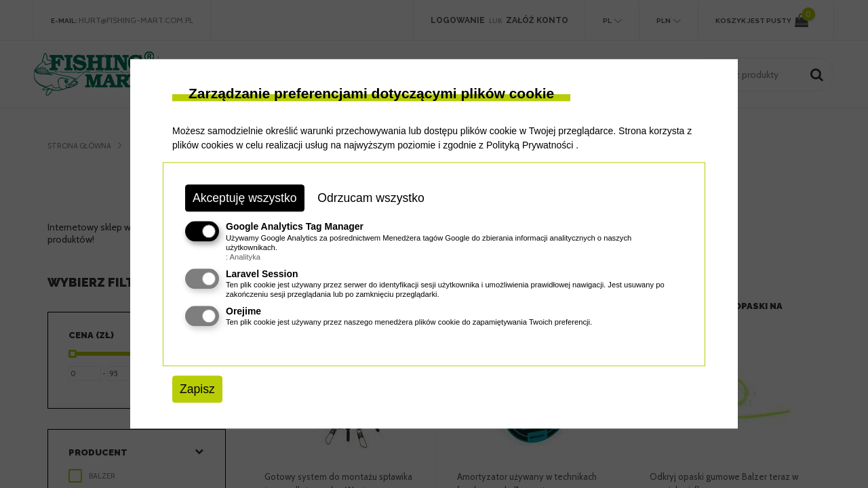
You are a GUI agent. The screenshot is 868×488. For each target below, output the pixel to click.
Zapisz (197, 389)
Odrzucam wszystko (371, 198)
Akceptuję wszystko (245, 198)
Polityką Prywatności (530, 145)
